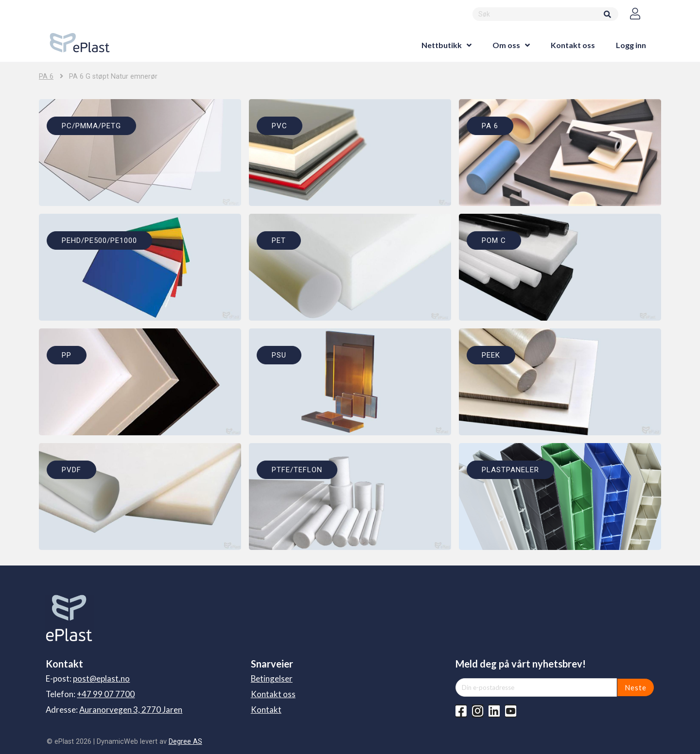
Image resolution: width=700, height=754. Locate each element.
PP (67, 355)
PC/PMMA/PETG (91, 126)
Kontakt (266, 710)
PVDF (71, 470)
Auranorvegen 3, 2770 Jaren (131, 710)
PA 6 (46, 77)
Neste (636, 687)
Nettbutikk (442, 45)
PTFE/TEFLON (297, 470)
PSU (279, 355)
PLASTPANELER (510, 470)
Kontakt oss (573, 45)
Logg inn (631, 45)
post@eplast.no (101, 678)
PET (279, 240)
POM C (494, 240)
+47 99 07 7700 (106, 694)
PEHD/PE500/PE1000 (99, 240)
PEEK (491, 355)
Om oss (506, 45)
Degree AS (185, 741)
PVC (280, 126)
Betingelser (272, 678)
